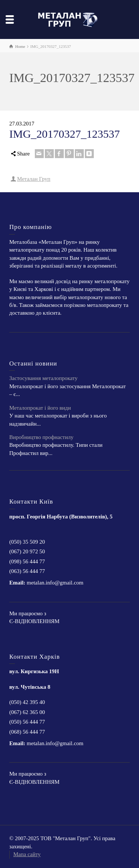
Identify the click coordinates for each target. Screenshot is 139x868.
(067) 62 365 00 (27, 712)
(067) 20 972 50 (27, 551)
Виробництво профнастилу (41, 437)
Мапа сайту (27, 854)
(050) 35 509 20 (27, 542)
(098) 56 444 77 (27, 561)
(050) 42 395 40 (27, 702)
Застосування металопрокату (43, 378)
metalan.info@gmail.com (55, 583)
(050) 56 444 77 (27, 722)
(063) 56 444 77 (27, 571)
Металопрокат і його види (40, 408)
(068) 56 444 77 (27, 732)
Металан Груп (34, 179)
